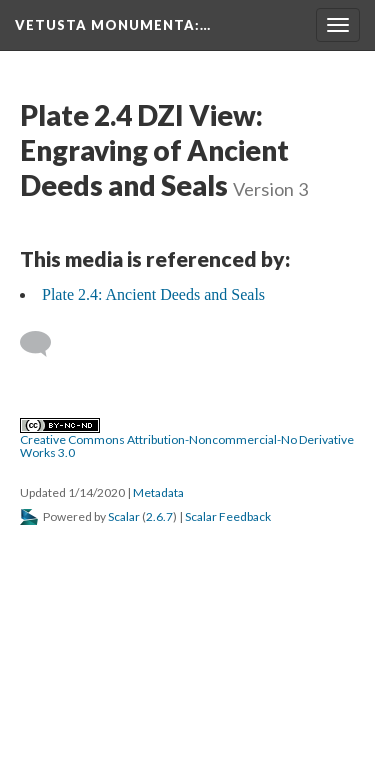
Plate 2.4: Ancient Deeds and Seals (153, 294)
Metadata (158, 492)
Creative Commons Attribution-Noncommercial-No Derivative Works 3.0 (187, 439)
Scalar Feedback (228, 516)
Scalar (124, 516)
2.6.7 (159, 516)
